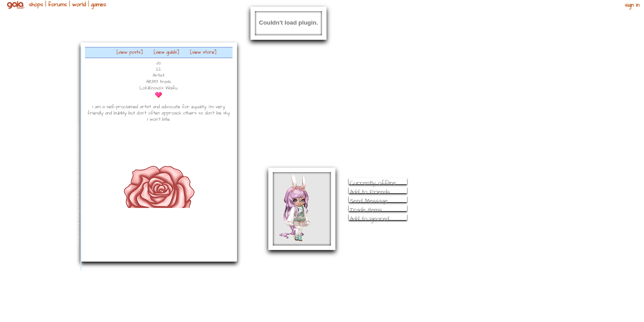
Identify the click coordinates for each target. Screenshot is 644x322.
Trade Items (366, 210)
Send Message (369, 201)
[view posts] (130, 52)
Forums (58, 5)
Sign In (632, 5)
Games (98, 5)
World (79, 5)
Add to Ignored (369, 219)
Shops (36, 5)
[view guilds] (167, 52)
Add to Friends (370, 192)
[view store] (203, 52)
